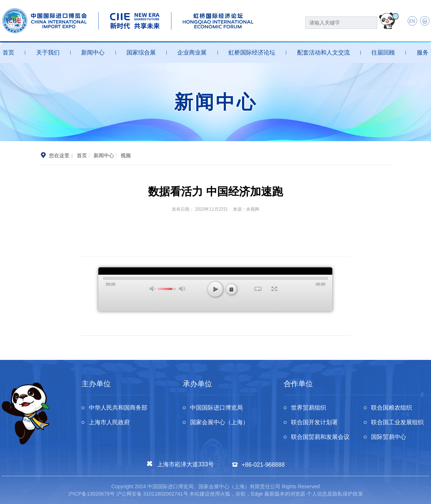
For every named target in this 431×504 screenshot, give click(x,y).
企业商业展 (192, 52)
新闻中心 (93, 52)
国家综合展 (141, 52)
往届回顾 (383, 52)
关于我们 (48, 52)
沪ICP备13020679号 (91, 494)
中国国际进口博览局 (216, 408)
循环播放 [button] (258, 289)
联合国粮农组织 (392, 408)
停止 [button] (231, 289)
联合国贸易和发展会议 (320, 437)
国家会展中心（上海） (219, 422)
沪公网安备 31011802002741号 (152, 494)
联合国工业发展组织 (397, 422)
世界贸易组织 (309, 408)
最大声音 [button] (182, 289)
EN (412, 21)
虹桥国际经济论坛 (252, 52)
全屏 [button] (274, 289)
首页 (8, 52)
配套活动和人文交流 (324, 52)
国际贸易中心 (389, 437)
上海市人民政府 (109, 422)
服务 (423, 52)
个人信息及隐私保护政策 (335, 494)
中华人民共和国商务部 (118, 408)
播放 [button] (215, 289)
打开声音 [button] (153, 289)
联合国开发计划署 (314, 422)
